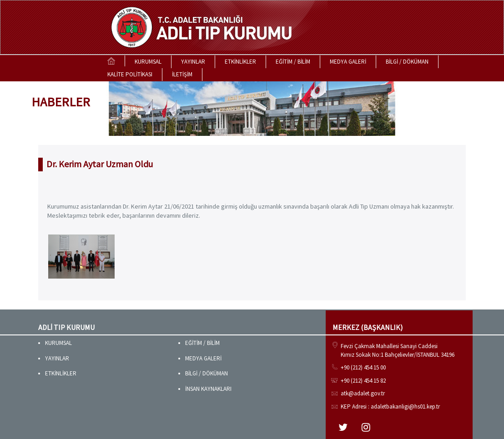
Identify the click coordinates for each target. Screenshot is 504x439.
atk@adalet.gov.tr (363, 393)
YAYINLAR (193, 62)
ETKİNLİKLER (240, 62)
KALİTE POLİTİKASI (130, 74)
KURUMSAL (148, 62)
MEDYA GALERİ (348, 62)
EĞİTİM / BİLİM (293, 62)
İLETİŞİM (182, 74)
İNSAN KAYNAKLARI (208, 389)
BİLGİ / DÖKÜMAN (407, 62)
